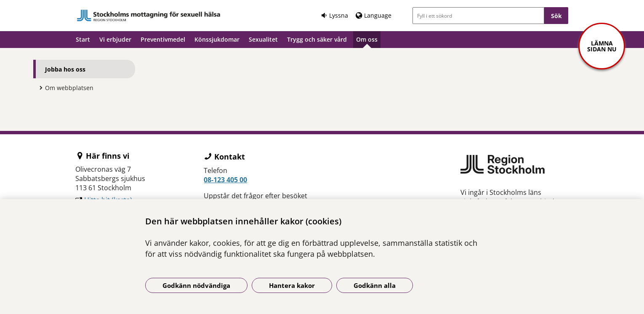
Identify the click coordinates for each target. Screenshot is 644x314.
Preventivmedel (163, 39)
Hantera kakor (292, 285)
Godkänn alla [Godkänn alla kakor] (375, 285)
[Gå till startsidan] (149, 15)
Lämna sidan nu (602, 46)
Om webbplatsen (69, 88)
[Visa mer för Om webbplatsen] (39, 88)
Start (83, 39)
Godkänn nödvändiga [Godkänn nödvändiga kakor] (196, 285)
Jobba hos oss (65, 69)
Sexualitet (263, 39)
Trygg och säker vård (317, 39)
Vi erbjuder (115, 39)
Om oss (367, 39)
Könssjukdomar (217, 39)
